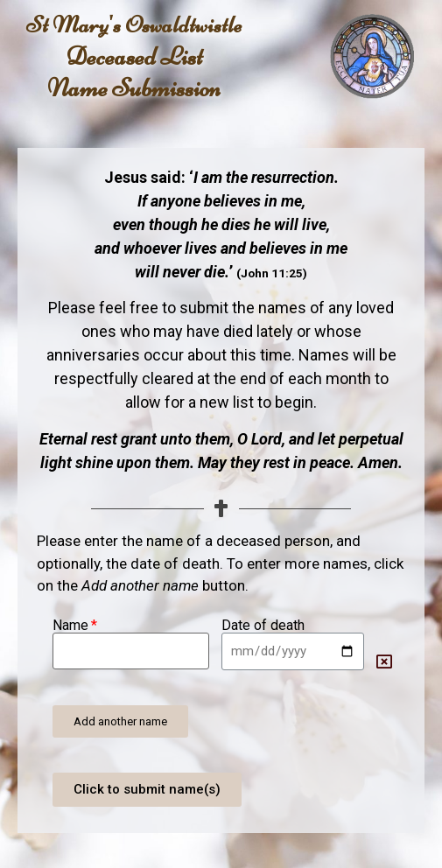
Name (70, 626)
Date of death (263, 626)
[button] (120, 721)
